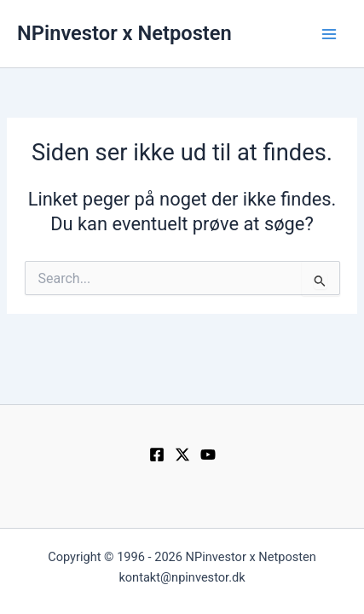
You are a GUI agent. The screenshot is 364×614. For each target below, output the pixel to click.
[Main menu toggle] (329, 34)
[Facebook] (157, 455)
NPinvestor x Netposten (124, 33)
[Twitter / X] (182, 455)
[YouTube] (208, 455)
